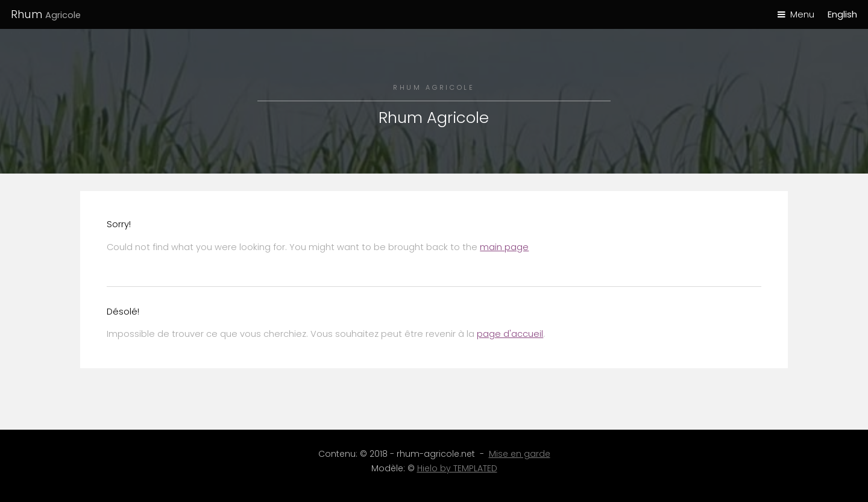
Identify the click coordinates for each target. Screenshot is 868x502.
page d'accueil (510, 334)
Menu (802, 14)
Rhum (46, 14)
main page (504, 247)
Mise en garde (520, 454)
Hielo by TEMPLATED (457, 468)
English (842, 14)
